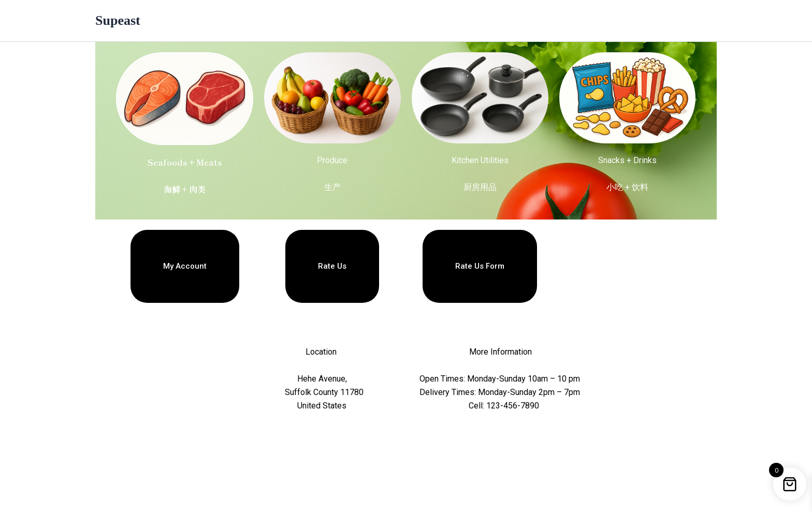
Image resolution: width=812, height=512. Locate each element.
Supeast (118, 20)
